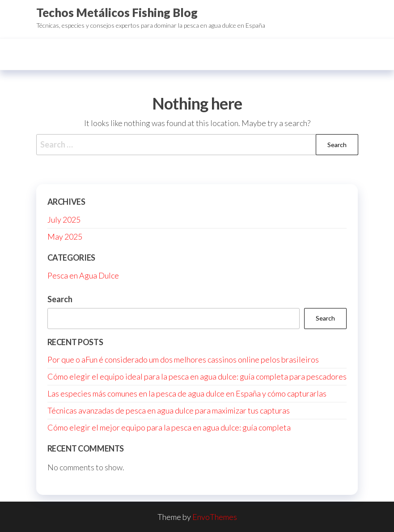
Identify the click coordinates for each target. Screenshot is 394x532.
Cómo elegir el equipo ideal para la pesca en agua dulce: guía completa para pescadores (197, 376)
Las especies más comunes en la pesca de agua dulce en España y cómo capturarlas (187, 393)
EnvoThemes (215, 517)
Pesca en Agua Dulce (83, 275)
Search (60, 299)
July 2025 (64, 220)
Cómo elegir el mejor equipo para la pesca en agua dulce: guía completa (169, 427)
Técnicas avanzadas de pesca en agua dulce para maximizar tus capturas (169, 410)
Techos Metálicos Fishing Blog (117, 13)
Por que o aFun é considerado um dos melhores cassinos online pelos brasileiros (183, 359)
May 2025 (65, 236)
